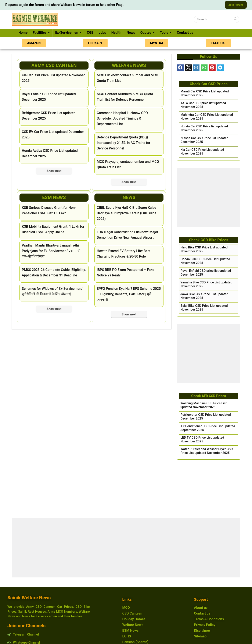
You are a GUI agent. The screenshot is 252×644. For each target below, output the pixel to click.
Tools (164, 33)
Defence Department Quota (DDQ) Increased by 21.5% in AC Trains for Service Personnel (124, 143)
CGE (90, 33)
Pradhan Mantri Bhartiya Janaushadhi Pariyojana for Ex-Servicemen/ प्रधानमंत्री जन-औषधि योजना (51, 252)
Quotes (146, 33)
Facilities (40, 33)
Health (116, 33)
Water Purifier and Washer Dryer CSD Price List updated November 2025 (207, 452)
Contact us (185, 33)
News (131, 33)
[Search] (235, 20)
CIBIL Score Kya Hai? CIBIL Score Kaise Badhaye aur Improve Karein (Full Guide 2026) (127, 214)
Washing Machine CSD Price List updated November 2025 (204, 406)
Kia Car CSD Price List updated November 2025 (202, 152)
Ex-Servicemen (67, 33)
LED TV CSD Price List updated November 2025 (202, 440)
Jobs (102, 33)
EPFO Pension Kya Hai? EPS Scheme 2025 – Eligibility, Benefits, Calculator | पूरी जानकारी (129, 295)
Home (23, 33)
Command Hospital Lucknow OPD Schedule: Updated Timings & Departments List (122, 119)
